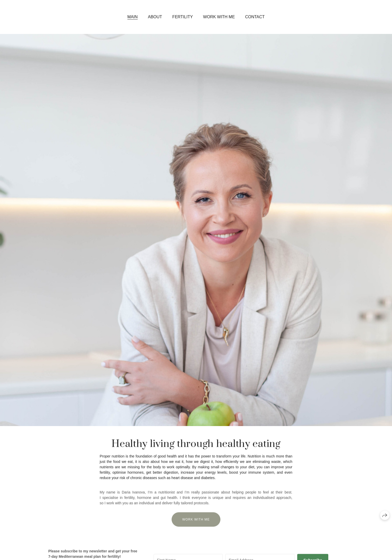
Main (133, 17)
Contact (255, 17)
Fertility (183, 17)
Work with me (219, 17)
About (155, 17)
